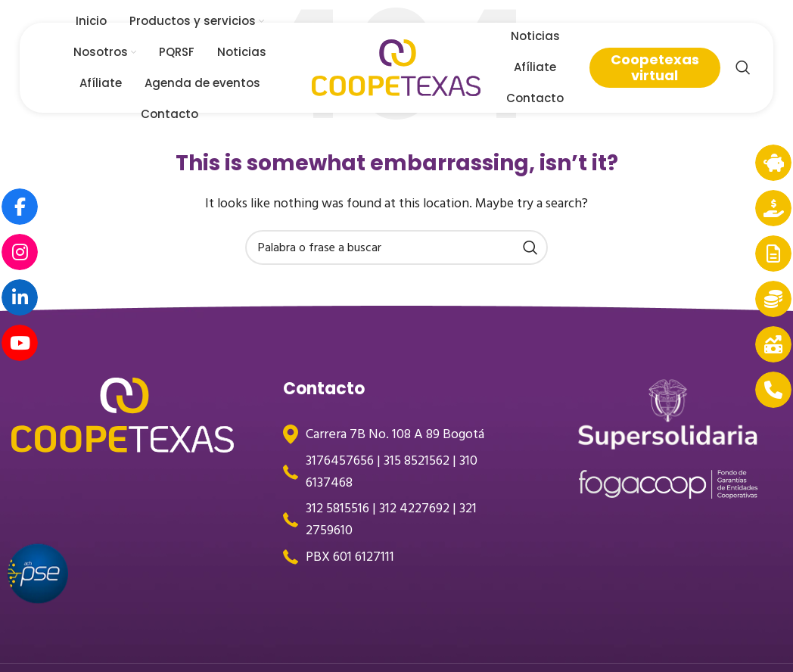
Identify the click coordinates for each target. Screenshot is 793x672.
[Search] (743, 68)
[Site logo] (396, 67)
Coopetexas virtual (655, 68)
